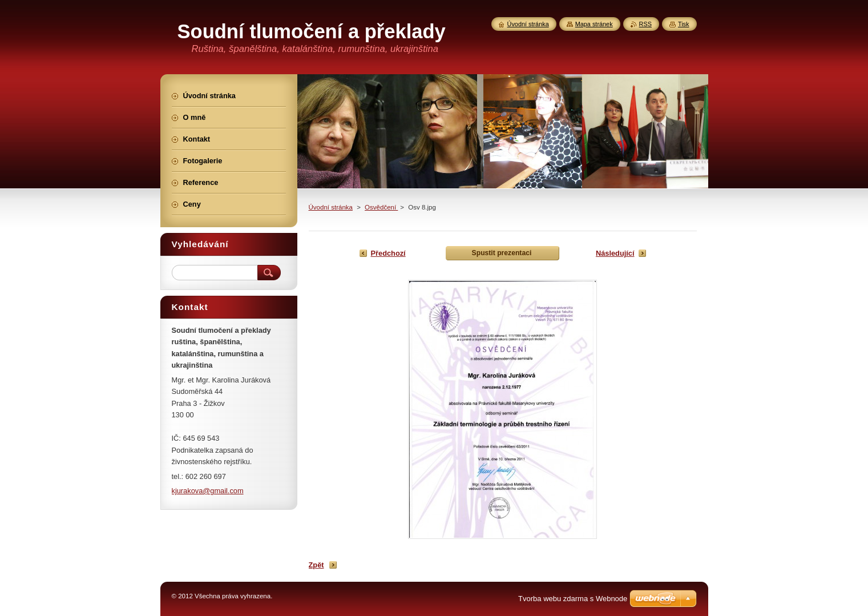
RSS (645, 24)
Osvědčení (381, 207)
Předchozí (388, 253)
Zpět (316, 565)
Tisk (684, 24)
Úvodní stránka (331, 207)
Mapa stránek (594, 24)
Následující (615, 253)
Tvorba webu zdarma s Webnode (573, 599)
